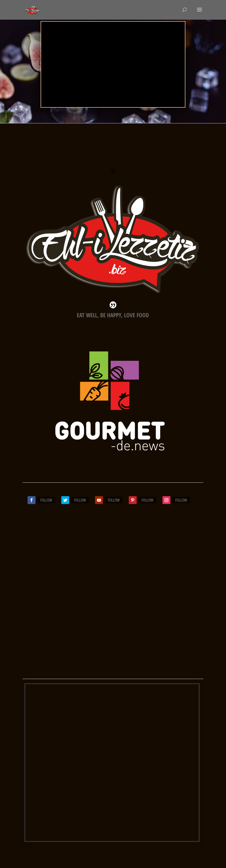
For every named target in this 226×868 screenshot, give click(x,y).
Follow (46, 500)
